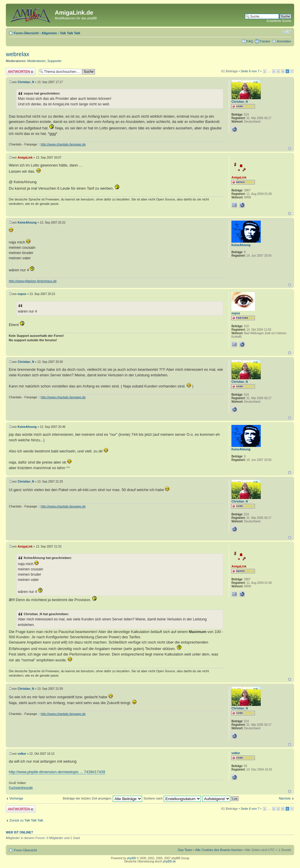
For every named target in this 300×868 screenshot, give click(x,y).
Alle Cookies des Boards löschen (219, 850)
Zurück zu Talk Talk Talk (26, 820)
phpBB (132, 858)
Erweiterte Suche (279, 21)
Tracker (265, 41)
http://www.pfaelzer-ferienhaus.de (33, 281)
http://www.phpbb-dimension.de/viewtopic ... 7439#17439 (57, 772)
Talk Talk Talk (70, 33)
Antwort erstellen (21, 72)
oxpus (22, 294)
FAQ (250, 41)
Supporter (54, 61)
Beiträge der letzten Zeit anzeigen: (102, 798)
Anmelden (284, 41)
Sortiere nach (172, 798)
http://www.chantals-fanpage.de (63, 144)
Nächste (285, 798)
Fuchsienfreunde (21, 788)
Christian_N (26, 82)
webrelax (18, 54)
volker (22, 754)
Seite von (250, 71)
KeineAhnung (27, 223)
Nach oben (290, 149)
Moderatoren (36, 61)
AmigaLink (25, 158)
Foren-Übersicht (26, 33)
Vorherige (16, 798)
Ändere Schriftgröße (287, 32)
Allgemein (49, 33)
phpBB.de (169, 861)
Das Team (185, 850)
